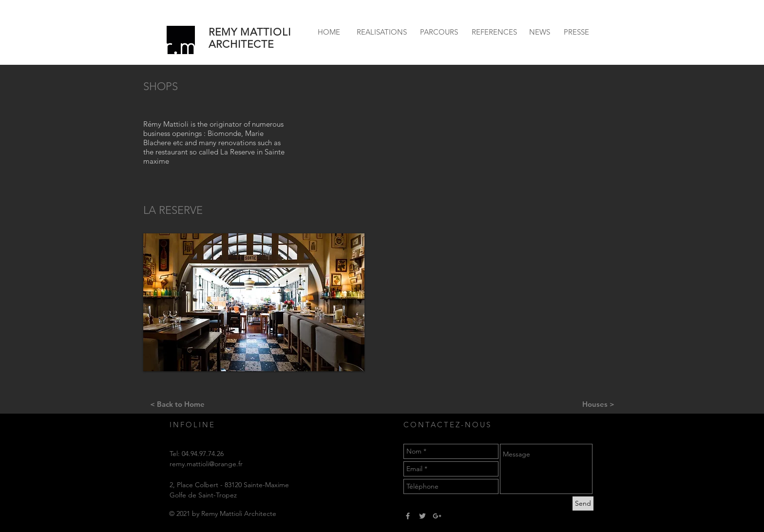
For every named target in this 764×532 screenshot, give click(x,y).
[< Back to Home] (177, 404)
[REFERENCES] (494, 32)
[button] (254, 302)
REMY (223, 32)
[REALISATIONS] (382, 32)
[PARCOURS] (439, 32)
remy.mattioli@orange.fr (206, 464)
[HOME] (329, 32)
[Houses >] (598, 404)
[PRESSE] (576, 32)
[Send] (583, 503)
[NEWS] (539, 32)
